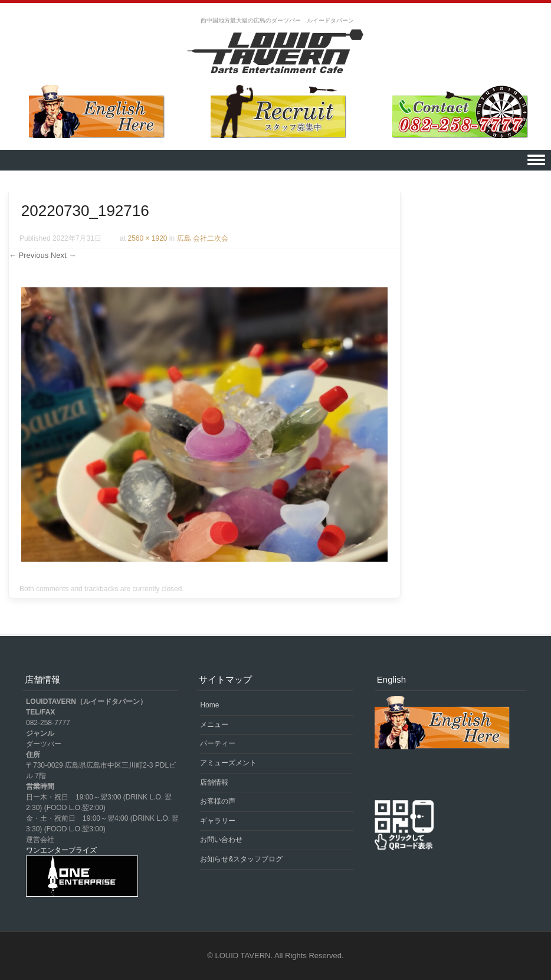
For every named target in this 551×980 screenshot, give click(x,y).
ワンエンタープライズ (61, 850)
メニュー (214, 725)
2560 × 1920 (147, 238)
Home (209, 705)
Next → (63, 255)
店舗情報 (214, 782)
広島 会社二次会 (203, 238)
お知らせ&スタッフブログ (241, 859)
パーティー (218, 743)
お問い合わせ (221, 840)
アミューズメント (228, 763)
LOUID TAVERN (243, 956)
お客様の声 (218, 801)
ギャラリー (218, 821)
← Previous (29, 255)
